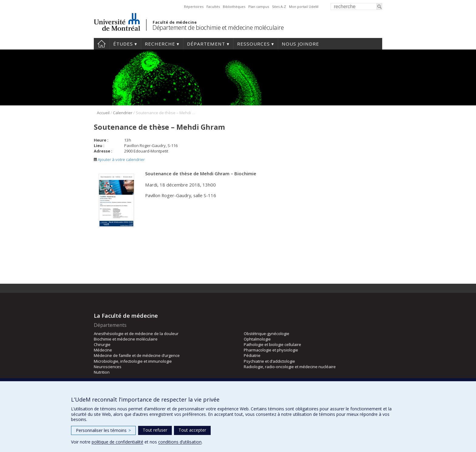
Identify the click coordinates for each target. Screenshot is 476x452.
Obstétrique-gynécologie (267, 334)
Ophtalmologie (257, 339)
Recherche (160, 44)
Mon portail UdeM (304, 7)
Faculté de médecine (175, 22)
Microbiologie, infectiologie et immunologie (133, 361)
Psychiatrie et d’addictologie (269, 361)
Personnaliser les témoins (103, 430)
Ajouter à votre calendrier (119, 159)
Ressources (253, 44)
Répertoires (194, 7)
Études (123, 44)
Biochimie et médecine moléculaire (126, 339)
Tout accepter (192, 430)
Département (206, 44)
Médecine (103, 350)
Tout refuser (155, 430)
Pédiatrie (252, 355)
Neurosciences (108, 367)
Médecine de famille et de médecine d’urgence (137, 355)
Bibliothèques (234, 7)
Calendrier (123, 113)
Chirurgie (102, 344)
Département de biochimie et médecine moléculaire (218, 27)
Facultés (213, 7)
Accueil (102, 44)
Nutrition (102, 372)
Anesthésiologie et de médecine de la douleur (136, 334)
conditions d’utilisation (180, 442)
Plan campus (259, 7)
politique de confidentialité (117, 442)
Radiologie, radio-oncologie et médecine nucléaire (290, 367)
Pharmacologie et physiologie (271, 350)
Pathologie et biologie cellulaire (272, 344)
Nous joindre (300, 44)
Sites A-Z (279, 7)
